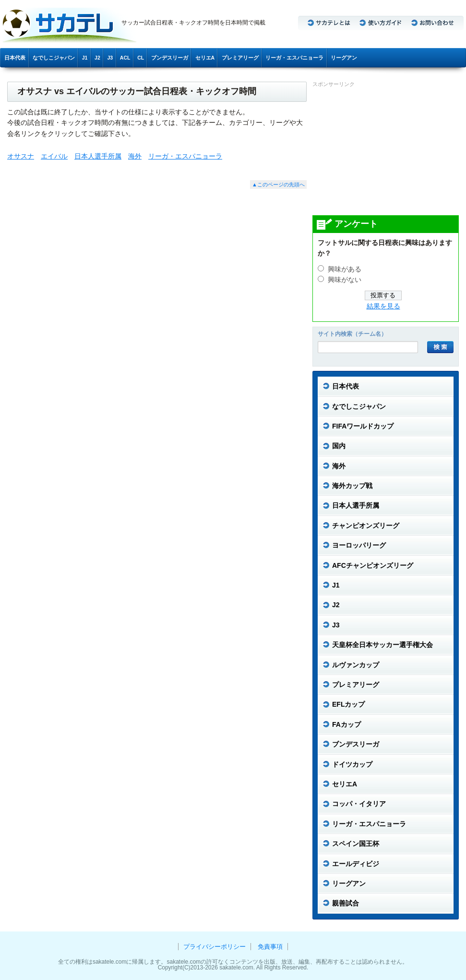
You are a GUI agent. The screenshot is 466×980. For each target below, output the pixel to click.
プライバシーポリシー (215, 947)
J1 (85, 58)
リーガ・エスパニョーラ (294, 58)
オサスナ (21, 156)
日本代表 (15, 58)
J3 (110, 58)
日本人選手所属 (98, 156)
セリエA (205, 58)
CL (141, 58)
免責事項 (270, 947)
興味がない (345, 280)
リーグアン (344, 58)
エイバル (54, 156)
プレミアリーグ (240, 58)
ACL (125, 58)
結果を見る (383, 306)
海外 (135, 156)
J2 (97, 58)
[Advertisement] (384, 151)
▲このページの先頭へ (278, 184)
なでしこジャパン (54, 58)
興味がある (345, 269)
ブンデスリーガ (170, 58)
